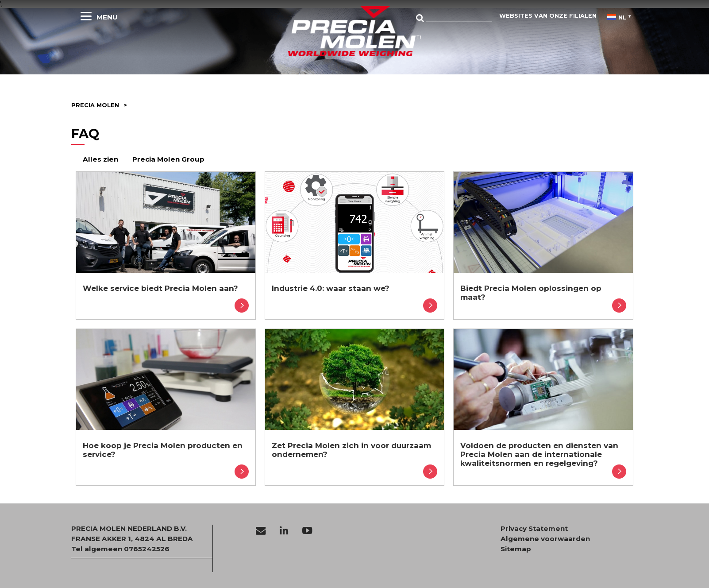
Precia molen (95, 105)
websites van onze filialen (548, 16)
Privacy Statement (534, 529)
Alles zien (100, 159)
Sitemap (516, 549)
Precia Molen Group (168, 159)
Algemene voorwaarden (545, 539)
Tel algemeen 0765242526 (120, 549)
